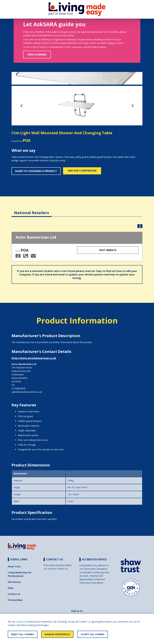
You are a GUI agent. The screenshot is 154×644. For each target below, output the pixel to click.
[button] (21, 106)
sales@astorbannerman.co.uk (27, 392)
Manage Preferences (57, 634)
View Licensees (37, 55)
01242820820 (19, 388)
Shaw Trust (14, 566)
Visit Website (108, 250)
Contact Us (62, 569)
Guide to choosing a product (36, 171)
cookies (20, 622)
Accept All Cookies (93, 634)
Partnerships (15, 600)
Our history (14, 582)
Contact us (14, 594)
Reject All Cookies (23, 634)
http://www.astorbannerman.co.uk (34, 358)
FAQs (11, 588)
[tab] (32, 210)
